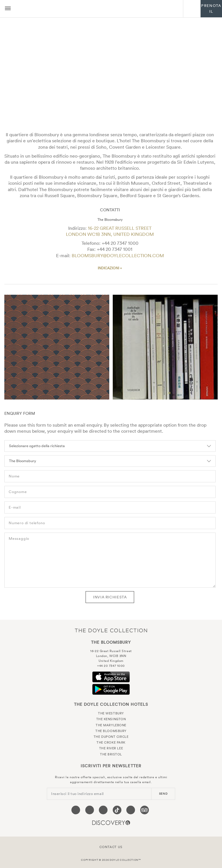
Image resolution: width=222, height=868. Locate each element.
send (163, 794)
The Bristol (111, 754)
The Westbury (111, 713)
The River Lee (111, 748)
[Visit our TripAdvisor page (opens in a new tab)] (145, 810)
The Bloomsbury (100, 9)
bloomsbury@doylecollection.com (118, 255)
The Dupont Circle (111, 737)
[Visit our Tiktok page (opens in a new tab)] (117, 810)
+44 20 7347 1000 (120, 243)
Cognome (18, 492)
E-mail (15, 507)
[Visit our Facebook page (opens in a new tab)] (76, 810)
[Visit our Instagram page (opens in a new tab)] (103, 810)
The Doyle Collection (111, 631)
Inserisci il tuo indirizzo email (77, 794)
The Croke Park (111, 742)
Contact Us (111, 847)
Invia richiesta (110, 597)
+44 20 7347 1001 (115, 249)
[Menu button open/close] (8, 9)
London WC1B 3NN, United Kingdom (110, 234)
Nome (14, 476)
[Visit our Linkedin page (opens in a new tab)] (131, 810)
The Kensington (111, 719)
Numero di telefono (27, 523)
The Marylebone (111, 725)
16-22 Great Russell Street (120, 228)
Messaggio (19, 538)
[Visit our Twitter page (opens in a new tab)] (90, 810)
